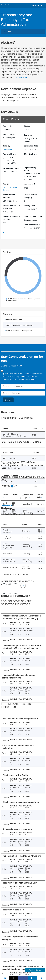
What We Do (6, 5)
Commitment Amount (9, 196)
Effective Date (30, 154)
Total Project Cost (12, 168)
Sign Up (8, 400)
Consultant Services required (12, 218)
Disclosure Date (31, 146)
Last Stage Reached (33, 216)
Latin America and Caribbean (10, 189)
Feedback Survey (35, 970)
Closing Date (30, 206)
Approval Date (9, 154)
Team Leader (9, 134)
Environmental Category (30, 196)
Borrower (29, 135)
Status (27, 126)
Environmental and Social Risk (11, 207)
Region (6, 184)
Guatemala (7, 149)
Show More (21, 78)
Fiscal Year (29, 184)
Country (7, 146)
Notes (6, 233)
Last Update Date (32, 225)
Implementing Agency (30, 169)
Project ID (7, 126)
